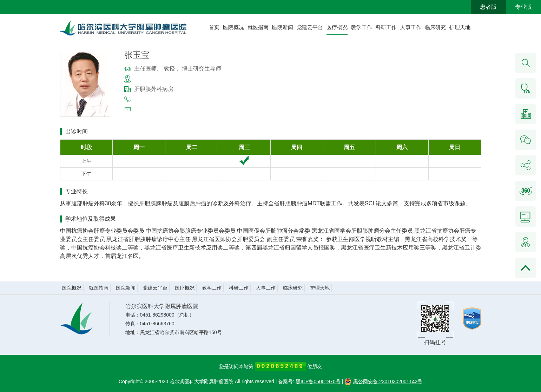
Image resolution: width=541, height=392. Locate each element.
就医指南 (258, 27)
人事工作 (411, 27)
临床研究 (435, 27)
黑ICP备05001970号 (318, 381)
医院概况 (233, 27)
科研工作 (386, 27)
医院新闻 (283, 27)
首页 (214, 27)
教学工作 (362, 27)
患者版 (488, 7)
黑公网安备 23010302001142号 (383, 381)
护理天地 (460, 27)
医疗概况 (337, 27)
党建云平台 (310, 27)
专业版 (523, 7)
